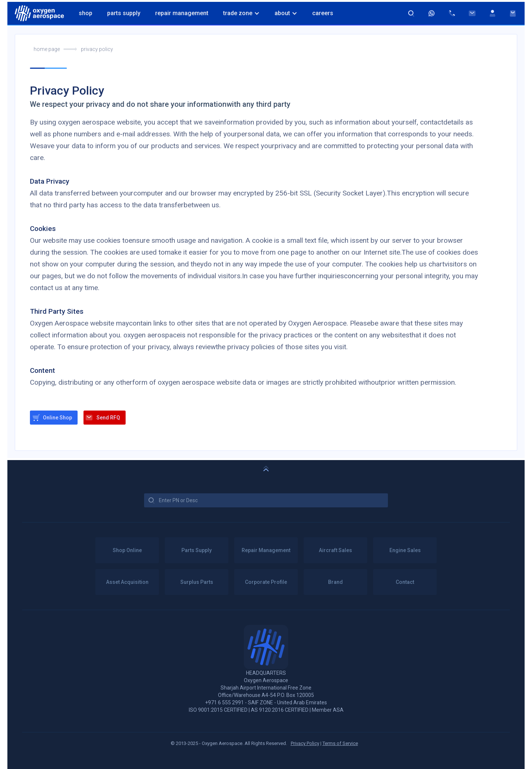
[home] (39, 13)
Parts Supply (124, 13)
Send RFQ (108, 418)
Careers (323, 13)
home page (47, 49)
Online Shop (57, 418)
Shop (86, 13)
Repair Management (182, 13)
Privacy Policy (305, 743)
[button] (241, 13)
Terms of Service (340, 743)
